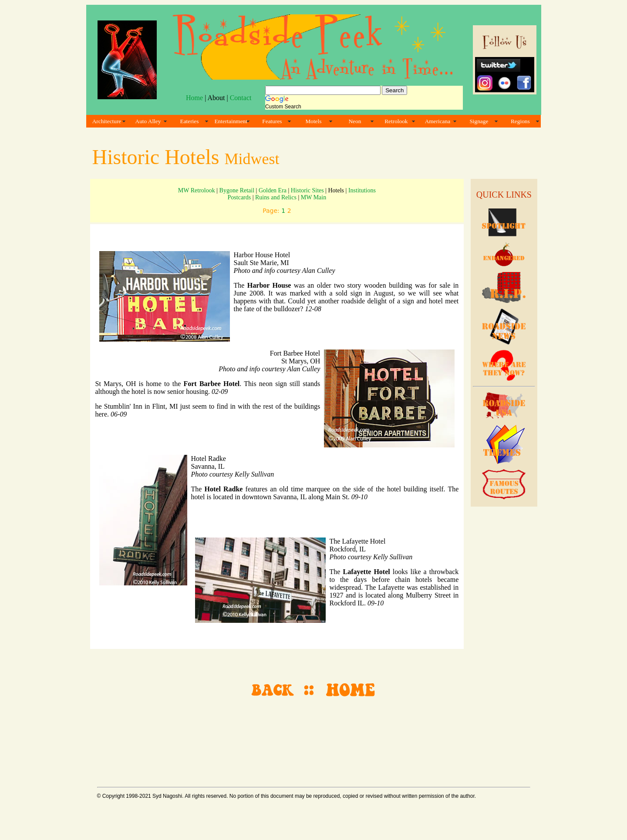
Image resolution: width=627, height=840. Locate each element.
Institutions (362, 190)
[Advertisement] (312, 739)
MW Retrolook (197, 190)
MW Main (313, 197)
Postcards (239, 197)
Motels (313, 121)
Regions (520, 121)
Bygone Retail (237, 190)
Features (272, 121)
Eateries (190, 121)
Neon (355, 121)
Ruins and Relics (276, 197)
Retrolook (396, 121)
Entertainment (231, 121)
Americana (438, 121)
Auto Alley (148, 121)
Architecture (107, 121)
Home (194, 98)
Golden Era (273, 190)
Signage (479, 121)
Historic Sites (307, 190)
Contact (241, 98)
